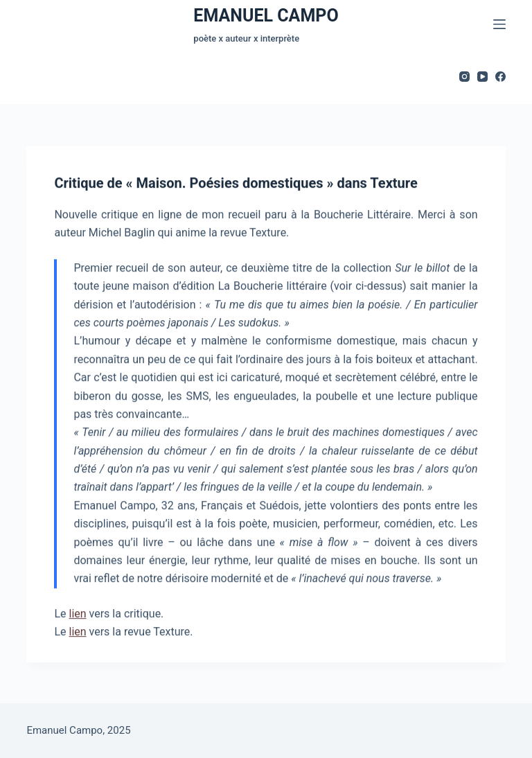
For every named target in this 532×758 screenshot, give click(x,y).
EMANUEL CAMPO (266, 16)
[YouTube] (482, 77)
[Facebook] (500, 77)
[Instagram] (464, 77)
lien (77, 614)
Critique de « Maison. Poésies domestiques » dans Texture (236, 184)
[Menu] (499, 24)
